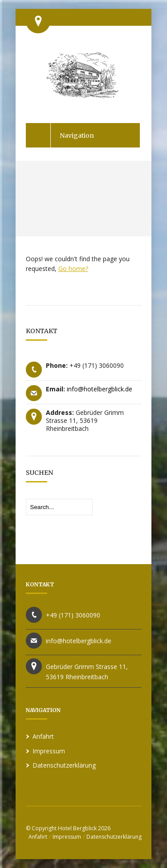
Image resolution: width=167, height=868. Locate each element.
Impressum (49, 751)
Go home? (73, 269)
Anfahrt (43, 736)
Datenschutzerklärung (64, 765)
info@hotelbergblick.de (100, 389)
